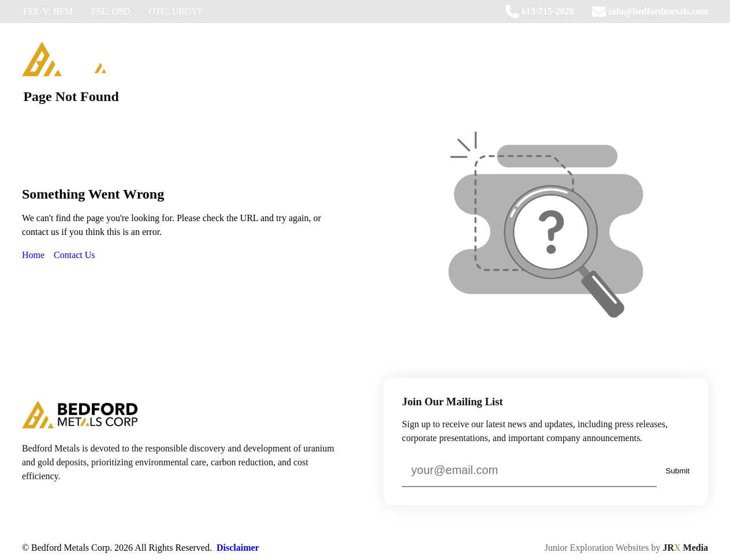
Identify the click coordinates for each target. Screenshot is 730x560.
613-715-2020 (540, 12)
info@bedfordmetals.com (650, 12)
